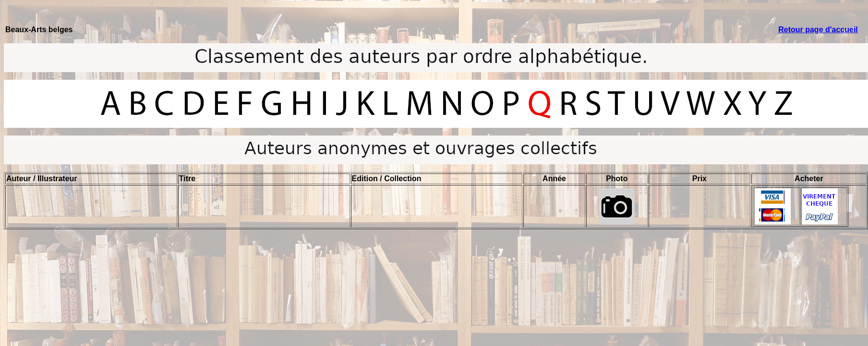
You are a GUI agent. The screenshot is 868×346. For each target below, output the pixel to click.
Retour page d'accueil (818, 30)
